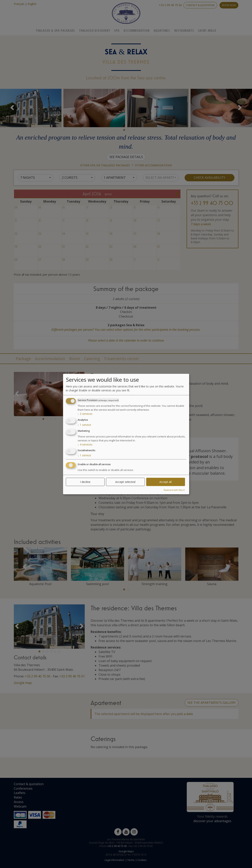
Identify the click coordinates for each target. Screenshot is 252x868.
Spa (117, 31)
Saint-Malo (207, 31)
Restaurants (184, 31)
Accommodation (136, 31)
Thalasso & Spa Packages (55, 31)
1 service (84, 425)
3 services (85, 414)
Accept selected (125, 482)
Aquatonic (162, 31)
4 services (85, 444)
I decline (85, 482)
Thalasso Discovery (94, 31)
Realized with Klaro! (174, 490)
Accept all (166, 482)
